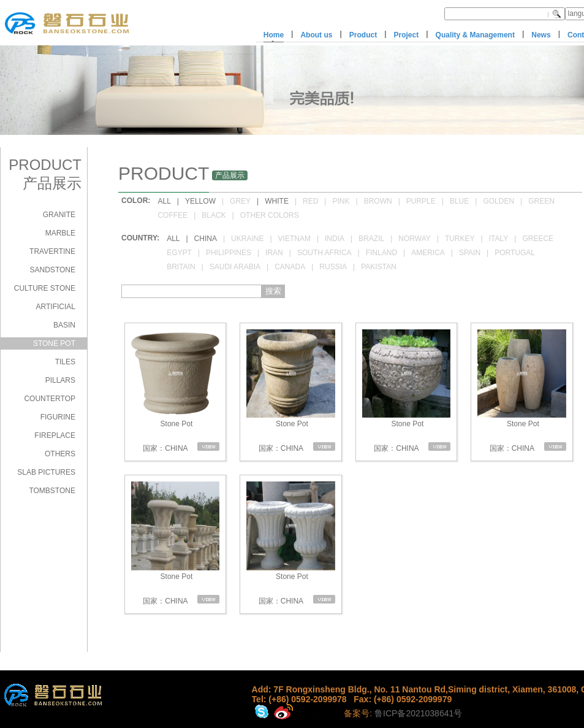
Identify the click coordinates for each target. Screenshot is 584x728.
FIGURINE (58, 417)
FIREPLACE (55, 435)
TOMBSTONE (52, 491)
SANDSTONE (53, 270)
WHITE (277, 201)
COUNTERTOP (50, 399)
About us (316, 35)
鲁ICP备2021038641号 (418, 713)
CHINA (206, 239)
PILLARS (60, 380)
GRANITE (59, 215)
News (541, 35)
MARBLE (60, 233)
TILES (65, 362)
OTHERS (60, 454)
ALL (164, 201)
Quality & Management (475, 35)
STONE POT (54, 343)
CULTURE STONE (45, 288)
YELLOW (200, 201)
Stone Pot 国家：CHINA (175, 391)
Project (407, 35)
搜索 (273, 291)
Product (363, 35)
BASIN (64, 325)
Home (274, 35)
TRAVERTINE (52, 251)
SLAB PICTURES (46, 472)
